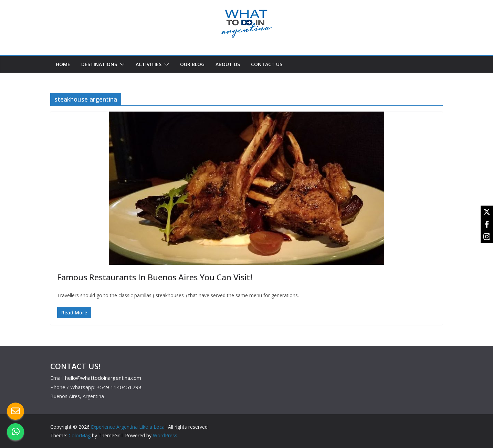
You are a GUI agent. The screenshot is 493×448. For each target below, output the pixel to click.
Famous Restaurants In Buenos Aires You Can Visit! (156, 277)
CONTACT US (267, 64)
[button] (121, 64)
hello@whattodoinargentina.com (103, 378)
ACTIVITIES (149, 64)
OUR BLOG (192, 64)
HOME (63, 64)
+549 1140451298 (119, 387)
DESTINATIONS (99, 64)
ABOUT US (228, 64)
